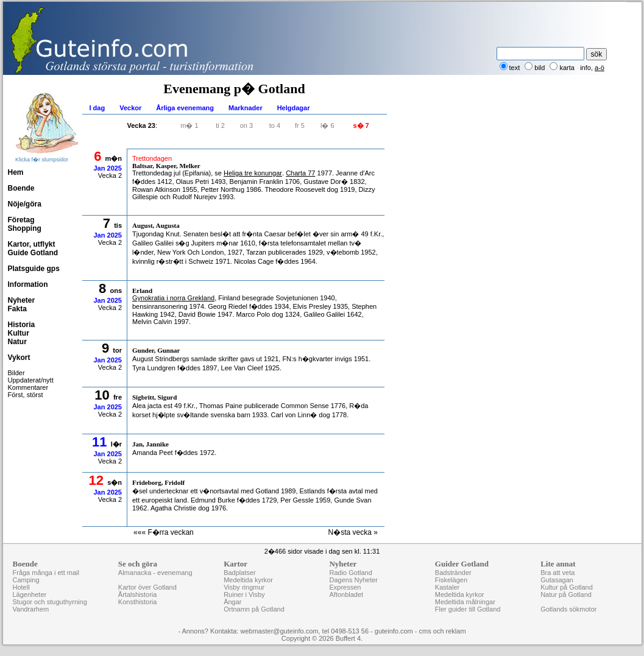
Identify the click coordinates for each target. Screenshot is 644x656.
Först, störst (26, 395)
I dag (97, 108)
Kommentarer (28, 387)
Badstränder (453, 573)
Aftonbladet (346, 594)
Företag (21, 220)
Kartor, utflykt (32, 244)
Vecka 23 (142, 125)
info (586, 68)
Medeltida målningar (465, 602)
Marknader (246, 108)
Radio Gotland (350, 573)
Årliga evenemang (185, 108)
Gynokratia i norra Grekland (173, 298)
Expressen (345, 587)
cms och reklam (443, 631)
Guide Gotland (33, 253)
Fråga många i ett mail (46, 573)
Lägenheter (30, 594)
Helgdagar (294, 108)
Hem (16, 172)
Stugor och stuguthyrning (50, 602)
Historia (22, 325)
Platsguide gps (34, 269)
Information (28, 284)
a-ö (600, 68)
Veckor (130, 108)
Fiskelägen (451, 580)
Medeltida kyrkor (248, 580)
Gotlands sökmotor (568, 609)
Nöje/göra (25, 204)
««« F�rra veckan (164, 532)
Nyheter (22, 300)
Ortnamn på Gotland (254, 609)
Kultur (19, 333)
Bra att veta (557, 573)
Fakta (17, 309)
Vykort (19, 358)
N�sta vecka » (353, 532)
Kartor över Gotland (147, 587)
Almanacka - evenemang (155, 573)
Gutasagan (557, 580)
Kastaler (447, 587)
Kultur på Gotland (567, 587)
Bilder (16, 373)
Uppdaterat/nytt (31, 380)
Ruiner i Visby (244, 594)
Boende (21, 188)
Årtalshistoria (138, 594)
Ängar (232, 602)
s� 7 (361, 125)
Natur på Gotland (566, 594)
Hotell (21, 587)
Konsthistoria (138, 602)
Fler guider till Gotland (468, 609)
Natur (17, 342)
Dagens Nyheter (353, 580)
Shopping (25, 228)
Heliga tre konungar (253, 173)
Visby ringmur (244, 587)
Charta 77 (300, 173)
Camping (26, 580)
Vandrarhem (31, 609)
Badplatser (240, 573)
